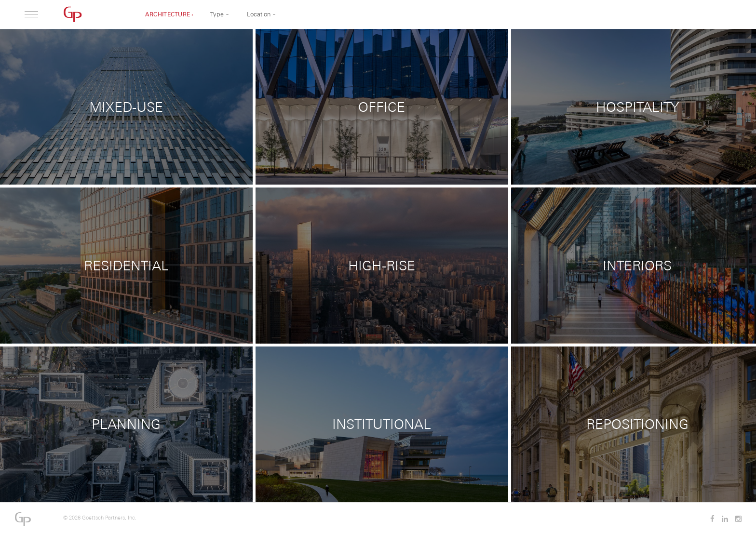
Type (217, 14)
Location (259, 14)
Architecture (168, 14)
